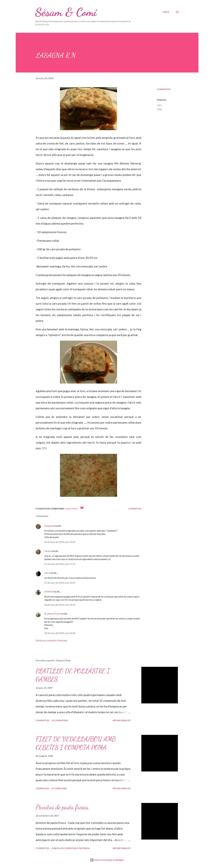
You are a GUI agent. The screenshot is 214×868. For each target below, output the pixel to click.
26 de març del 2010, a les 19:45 (60, 542)
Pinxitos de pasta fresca (62, 807)
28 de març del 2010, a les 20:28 (60, 633)
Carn (159, 105)
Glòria (47, 573)
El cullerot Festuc (53, 614)
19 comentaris (60, 720)
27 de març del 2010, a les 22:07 (60, 583)
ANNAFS (49, 592)
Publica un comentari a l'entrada (51, 640)
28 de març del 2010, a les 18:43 (60, 605)
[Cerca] (166, 12)
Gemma (48, 551)
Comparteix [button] (164, 89)
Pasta (159, 109)
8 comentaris (59, 788)
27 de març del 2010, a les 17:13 (60, 564)
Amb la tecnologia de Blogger (107, 860)
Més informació (122, 720)
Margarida (50, 526)
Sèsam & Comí (66, 12)
